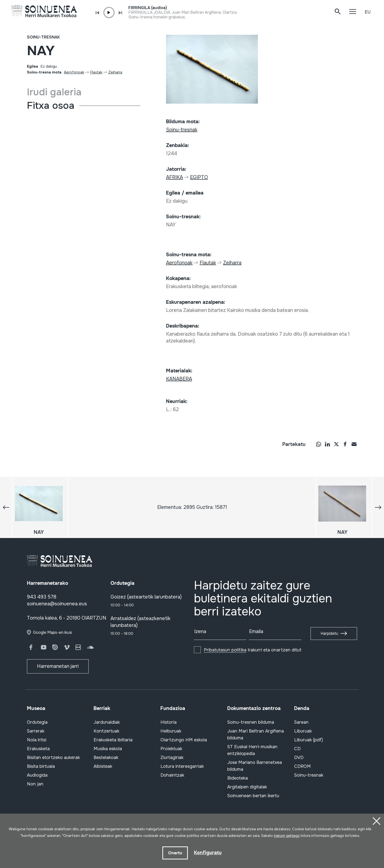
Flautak (96, 72)
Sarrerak (36, 731)
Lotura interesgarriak (182, 766)
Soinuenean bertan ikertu (253, 796)
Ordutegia (37, 722)
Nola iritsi (37, 740)
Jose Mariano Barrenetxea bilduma (255, 766)
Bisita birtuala (41, 766)
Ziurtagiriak (172, 758)
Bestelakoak (106, 758)
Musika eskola (108, 749)
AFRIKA (174, 177)
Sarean (301, 722)
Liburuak (303, 731)
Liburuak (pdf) (309, 740)
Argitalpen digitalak (247, 787)
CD (297, 749)
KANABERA (179, 379)
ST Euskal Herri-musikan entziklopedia (252, 750)
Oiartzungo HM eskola (184, 740)
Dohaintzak (172, 775)
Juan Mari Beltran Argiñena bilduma (256, 734)
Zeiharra (115, 72)
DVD (299, 758)
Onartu (175, 853)
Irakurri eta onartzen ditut (253, 650)
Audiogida (37, 775)
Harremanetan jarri (58, 666)
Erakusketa (38, 749)
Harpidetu (329, 633)
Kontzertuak (106, 731)
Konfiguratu (208, 852)
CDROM (302, 766)
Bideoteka (238, 778)
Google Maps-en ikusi (53, 632)
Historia (168, 722)
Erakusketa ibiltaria (113, 740)
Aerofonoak (74, 72)
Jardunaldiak (107, 722)
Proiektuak (171, 749)
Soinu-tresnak (43, 37)
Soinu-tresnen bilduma (251, 722)
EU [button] (368, 12)
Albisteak (103, 766)
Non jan (35, 784)
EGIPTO (199, 177)
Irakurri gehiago (287, 835)
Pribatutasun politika (225, 650)
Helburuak (171, 731)
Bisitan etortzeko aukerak (53, 758)
